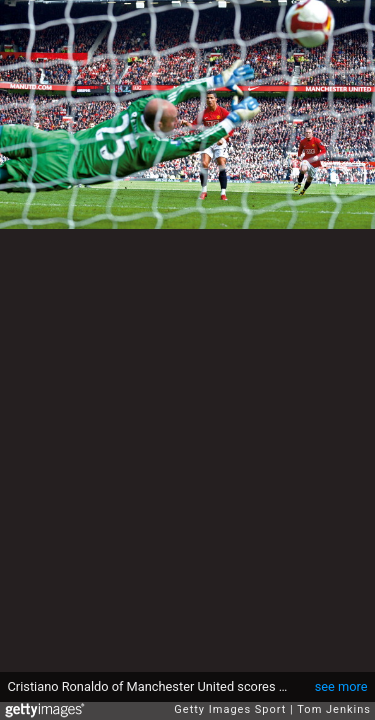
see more (341, 686)
